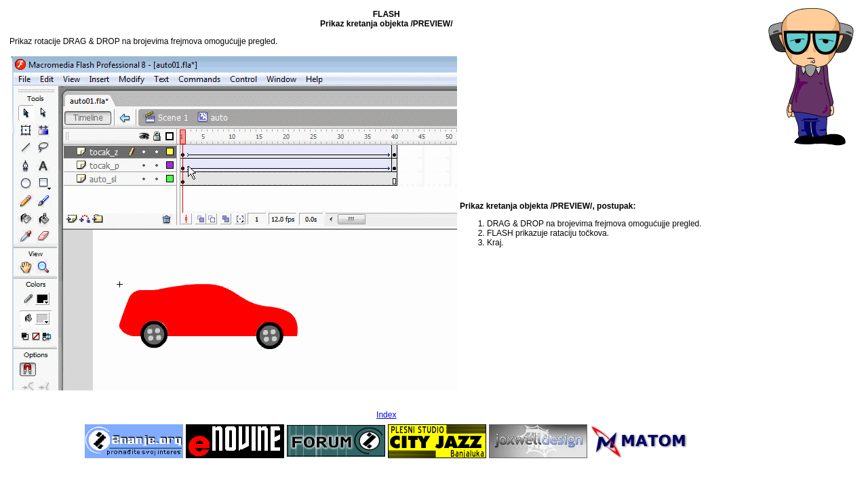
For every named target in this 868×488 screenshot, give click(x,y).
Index (386, 415)
